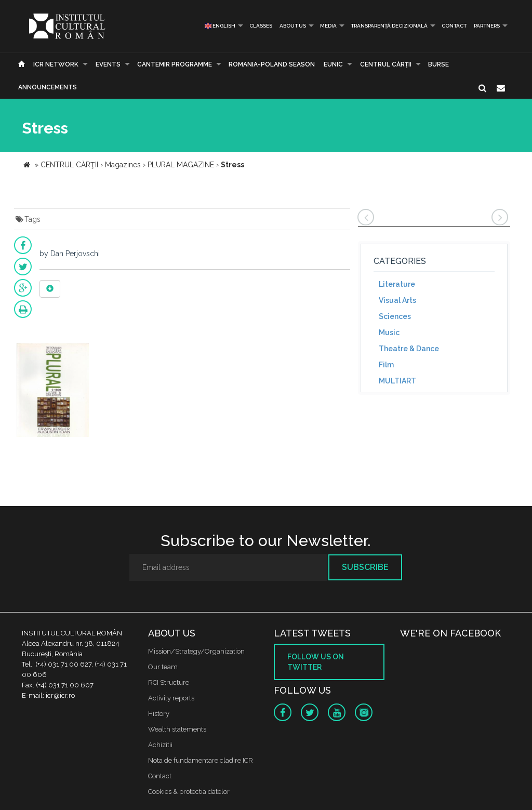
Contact (454, 26)
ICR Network (56, 64)
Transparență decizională (389, 26)
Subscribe (365, 567)
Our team (163, 667)
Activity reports (171, 698)
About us (293, 26)
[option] (53, 391)
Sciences (395, 316)
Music (389, 333)
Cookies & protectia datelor (189, 792)
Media (328, 26)
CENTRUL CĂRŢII (386, 64)
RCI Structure (169, 682)
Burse (438, 64)
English (220, 26)
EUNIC (333, 64)
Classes (261, 26)
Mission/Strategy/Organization (196, 651)
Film (386, 365)
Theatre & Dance (409, 349)
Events (108, 64)
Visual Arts (397, 300)
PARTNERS (487, 26)
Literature (397, 284)
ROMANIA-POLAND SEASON (272, 64)
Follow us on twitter (316, 662)
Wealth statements (177, 729)
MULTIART (397, 381)
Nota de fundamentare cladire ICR (201, 760)
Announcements (48, 87)
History (159, 714)
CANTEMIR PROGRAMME (175, 64)
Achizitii (160, 745)
